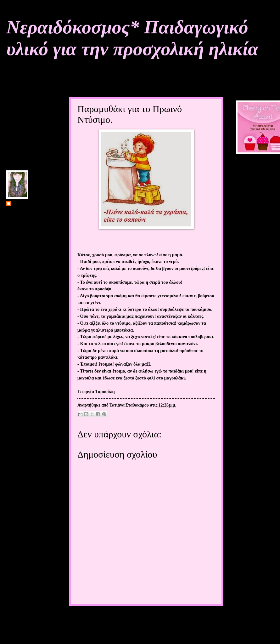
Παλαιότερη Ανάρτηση (194, 618)
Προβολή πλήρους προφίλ (30, 263)
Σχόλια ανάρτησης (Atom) (118, 631)
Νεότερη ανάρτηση (94, 618)
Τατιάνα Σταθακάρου (32, 204)
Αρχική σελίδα (141, 618)
